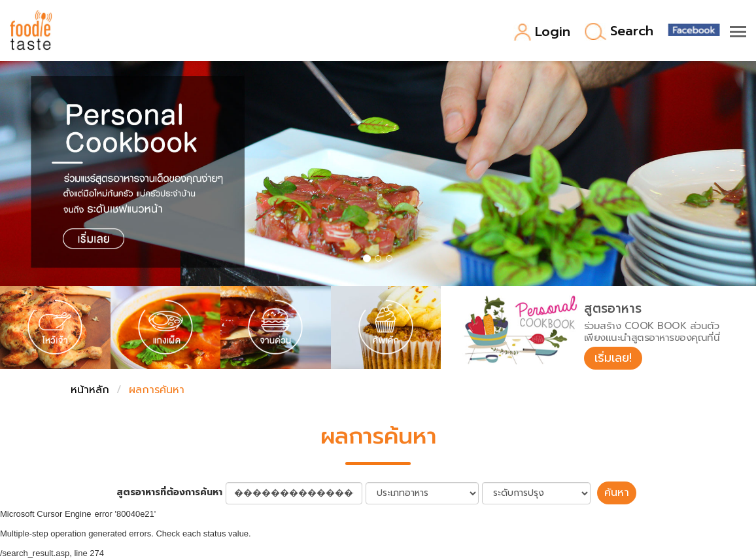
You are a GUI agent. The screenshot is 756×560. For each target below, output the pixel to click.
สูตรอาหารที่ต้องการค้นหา (169, 493)
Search (619, 32)
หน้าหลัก (90, 390)
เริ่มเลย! (613, 358)
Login (542, 32)
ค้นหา (617, 493)
